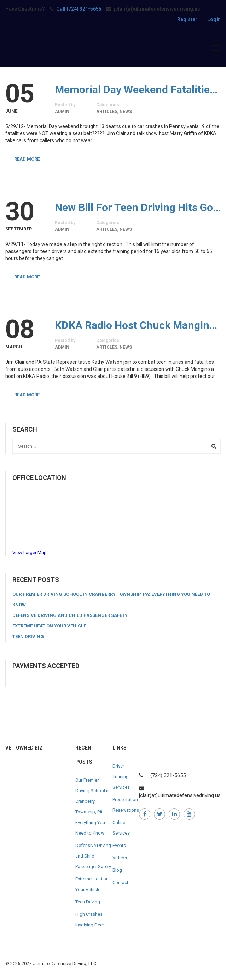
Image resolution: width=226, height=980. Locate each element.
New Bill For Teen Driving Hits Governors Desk (138, 208)
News (126, 112)
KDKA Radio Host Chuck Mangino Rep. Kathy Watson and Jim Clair (138, 325)
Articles (107, 112)
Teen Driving (28, 636)
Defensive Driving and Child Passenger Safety (70, 615)
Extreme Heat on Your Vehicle (49, 626)
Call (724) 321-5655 (79, 9)
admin (62, 112)
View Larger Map (30, 552)
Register (187, 19)
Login (214, 19)
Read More (27, 159)
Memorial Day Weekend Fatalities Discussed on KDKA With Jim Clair (138, 90)
